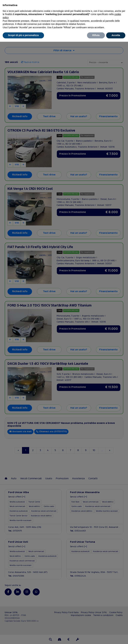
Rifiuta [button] (96, 35)
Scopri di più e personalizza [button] (23, 35)
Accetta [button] (116, 35)
